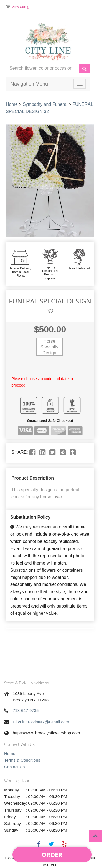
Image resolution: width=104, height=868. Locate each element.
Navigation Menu (29, 84)
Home (12, 104)
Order (52, 854)
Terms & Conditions (22, 760)
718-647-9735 (26, 710)
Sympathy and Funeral (45, 104)
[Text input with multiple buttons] (43, 68)
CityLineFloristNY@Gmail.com (41, 722)
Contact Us (14, 767)
